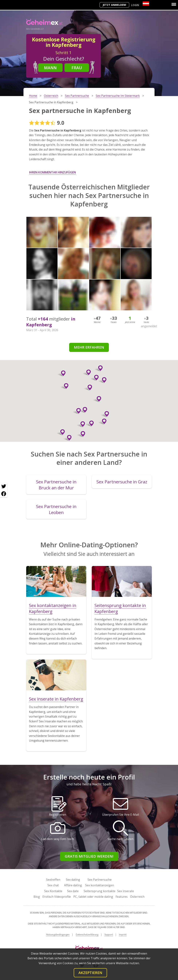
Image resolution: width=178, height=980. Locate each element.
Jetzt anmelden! (114, 5)
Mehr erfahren (89, 347)
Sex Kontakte (53, 891)
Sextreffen (53, 880)
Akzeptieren (90, 973)
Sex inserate (126, 891)
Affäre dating (73, 885)
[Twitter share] (4, 486)
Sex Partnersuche (100, 880)
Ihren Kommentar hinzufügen (53, 172)
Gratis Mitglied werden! (89, 856)
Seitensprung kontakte (100, 891)
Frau (77, 68)
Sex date (73, 891)
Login (135, 5)
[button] (68, 438)
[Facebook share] (4, 494)
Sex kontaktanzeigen (100, 885)
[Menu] (174, 4)
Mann (50, 68)
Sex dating (73, 880)
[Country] (146, 4)
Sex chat (53, 885)
